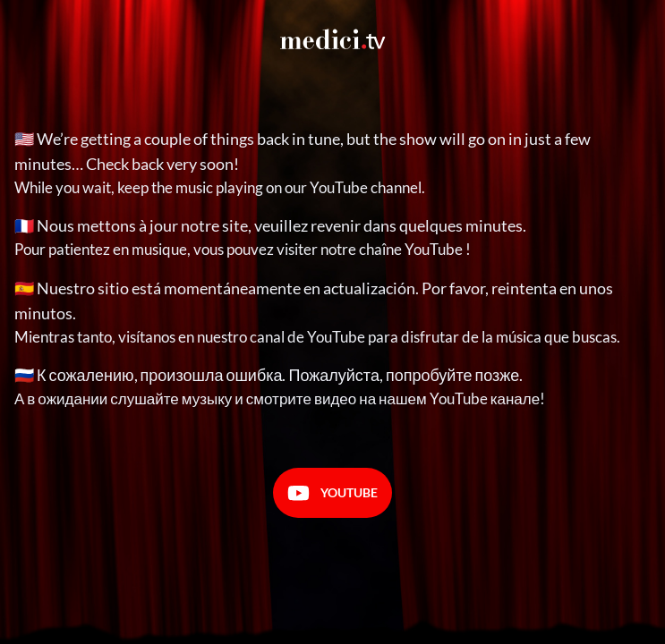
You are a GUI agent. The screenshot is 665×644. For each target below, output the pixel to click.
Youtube (332, 493)
